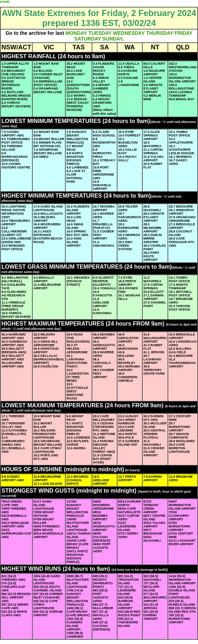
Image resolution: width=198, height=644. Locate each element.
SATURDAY (87, 39)
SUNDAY (112, 39)
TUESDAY (100, 33)
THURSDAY (160, 33)
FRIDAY (184, 33)
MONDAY (76, 33)
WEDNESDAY (129, 33)
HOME (5, 2)
